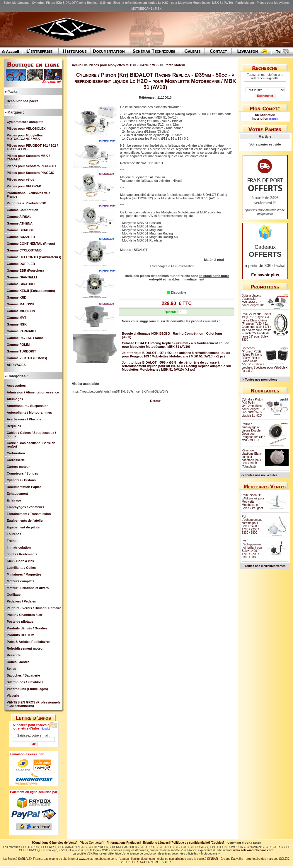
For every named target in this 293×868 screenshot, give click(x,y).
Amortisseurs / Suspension (28, 406)
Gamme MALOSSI (21, 304)
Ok (34, 744)
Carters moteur (18, 467)
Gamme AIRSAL (19, 217)
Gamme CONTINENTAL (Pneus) (31, 244)
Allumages (15, 399)
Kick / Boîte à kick (21, 561)
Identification (265, 115)
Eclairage (14, 500)
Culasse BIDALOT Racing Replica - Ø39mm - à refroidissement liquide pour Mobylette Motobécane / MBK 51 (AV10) (176, 345)
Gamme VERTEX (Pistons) (27, 358)
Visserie (13, 696)
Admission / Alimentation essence (33, 392)
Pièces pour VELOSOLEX (26, 129)
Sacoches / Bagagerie (23, 675)
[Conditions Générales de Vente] (56, 843)
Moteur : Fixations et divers (28, 588)
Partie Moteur (175, 65)
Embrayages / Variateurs (25, 507)
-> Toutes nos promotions (259, 380)
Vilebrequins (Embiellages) (27, 689)
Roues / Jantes (18, 662)
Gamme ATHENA (20, 223)
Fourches (14, 534)
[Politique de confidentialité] (190, 843)
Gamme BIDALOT (20, 230)
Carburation (16, 453)
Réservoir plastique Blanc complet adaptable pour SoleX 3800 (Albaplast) (252, 458)
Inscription (260, 119)
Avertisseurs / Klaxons (24, 419)
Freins (12, 541)
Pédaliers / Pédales (21, 601)
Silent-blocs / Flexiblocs (25, 682)
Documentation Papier (24, 487)
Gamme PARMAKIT (22, 331)
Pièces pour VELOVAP (24, 186)
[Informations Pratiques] (124, 843)
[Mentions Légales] (156, 843)
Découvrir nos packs (23, 101)
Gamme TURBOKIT (21, 351)
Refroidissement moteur (25, 648)
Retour (155, 401)
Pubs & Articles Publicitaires (29, 642)
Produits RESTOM (21, 635)
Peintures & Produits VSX (26, 203)
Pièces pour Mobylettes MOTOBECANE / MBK (25, 137)
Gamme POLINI (18, 345)
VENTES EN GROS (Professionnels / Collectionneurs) (34, 704)
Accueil (77, 65)
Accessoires (16, 386)
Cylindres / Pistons (21, 480)
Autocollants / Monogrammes (29, 412)
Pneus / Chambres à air (25, 615)
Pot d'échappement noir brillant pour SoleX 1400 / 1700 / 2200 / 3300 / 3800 (252, 549)
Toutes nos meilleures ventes (265, 566)
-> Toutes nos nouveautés (259, 475)
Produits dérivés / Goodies (27, 628)
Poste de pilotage (20, 622)
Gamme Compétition (23, 210)
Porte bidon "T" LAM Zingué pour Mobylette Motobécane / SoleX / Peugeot (253, 502)
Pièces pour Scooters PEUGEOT (31, 166)
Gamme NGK (17, 324)
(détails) (45, 729)
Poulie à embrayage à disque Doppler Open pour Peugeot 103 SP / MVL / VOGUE (253, 432)
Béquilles (14, 426)
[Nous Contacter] (92, 843)
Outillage (14, 595)
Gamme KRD (17, 297)
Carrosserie (16, 460)
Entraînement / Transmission (29, 514)
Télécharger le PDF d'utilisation (172, 266)
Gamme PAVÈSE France (25, 338)
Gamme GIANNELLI (22, 277)
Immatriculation (19, 547)
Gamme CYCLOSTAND (24, 250)
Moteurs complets (21, 581)
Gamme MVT (17, 318)
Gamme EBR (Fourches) (25, 270)
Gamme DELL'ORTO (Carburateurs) (34, 257)
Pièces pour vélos (21, 179)
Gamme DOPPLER (21, 264)
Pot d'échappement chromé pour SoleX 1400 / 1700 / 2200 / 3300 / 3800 (252, 525)
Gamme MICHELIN (21, 311)
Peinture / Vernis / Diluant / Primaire (34, 608)
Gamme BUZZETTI (21, 237)
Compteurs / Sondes (22, 473)
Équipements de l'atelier (25, 521)
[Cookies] (217, 843)
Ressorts (14, 655)
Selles (11, 669)
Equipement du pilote (23, 527)
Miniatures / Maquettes (24, 574)
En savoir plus (265, 275)
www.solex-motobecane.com (253, 850)
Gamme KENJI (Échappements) (31, 291)
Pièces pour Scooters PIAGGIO (31, 173)
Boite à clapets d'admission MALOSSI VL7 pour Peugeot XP (253, 300)
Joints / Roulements (22, 554)
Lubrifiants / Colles (21, 568)
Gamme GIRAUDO (21, 284)
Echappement (17, 494)
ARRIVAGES (16, 365)
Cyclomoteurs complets (25, 122)
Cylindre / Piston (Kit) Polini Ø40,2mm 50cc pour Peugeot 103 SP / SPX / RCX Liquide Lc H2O (253, 408)
